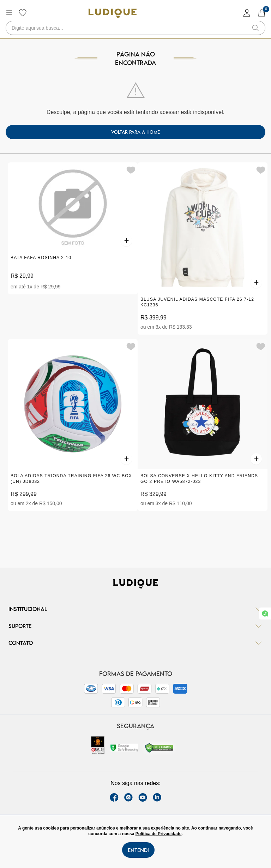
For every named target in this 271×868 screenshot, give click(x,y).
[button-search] (255, 28)
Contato (135, 643)
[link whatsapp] (265, 613)
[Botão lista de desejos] (23, 13)
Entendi (138, 850)
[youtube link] (143, 797)
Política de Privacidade (159, 834)
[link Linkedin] (157, 797)
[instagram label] (128, 797)
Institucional (135, 609)
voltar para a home (135, 132)
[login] (247, 13)
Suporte (135, 626)
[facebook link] (114, 797)
